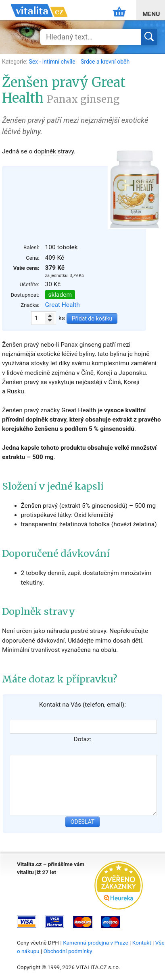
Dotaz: (83, 739)
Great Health (63, 305)
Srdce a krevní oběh (105, 62)
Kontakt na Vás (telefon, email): (82, 705)
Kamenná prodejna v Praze (96, 943)
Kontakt (142, 943)
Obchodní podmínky (68, 951)
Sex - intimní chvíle (53, 62)
